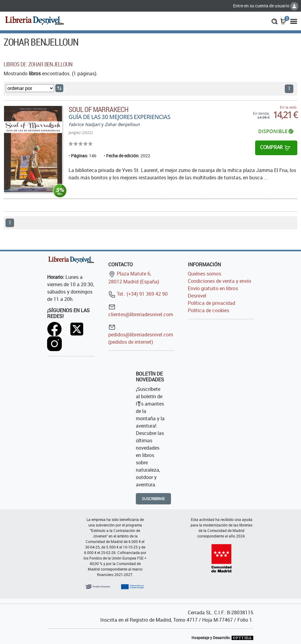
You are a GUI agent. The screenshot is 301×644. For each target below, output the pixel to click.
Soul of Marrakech (98, 109)
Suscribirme (153, 499)
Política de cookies (208, 310)
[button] (275, 21)
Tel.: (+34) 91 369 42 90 (138, 294)
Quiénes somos (204, 274)
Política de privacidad (212, 303)
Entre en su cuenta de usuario (266, 6)
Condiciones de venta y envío (219, 281)
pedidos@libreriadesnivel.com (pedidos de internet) (141, 334)
